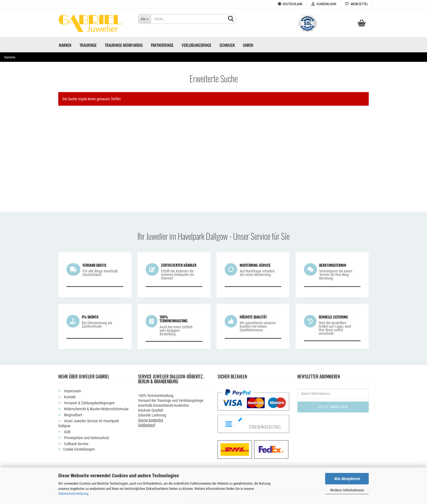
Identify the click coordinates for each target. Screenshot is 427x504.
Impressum (72, 391)
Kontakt (69, 397)
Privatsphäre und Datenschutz (86, 438)
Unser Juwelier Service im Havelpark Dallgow (89, 423)
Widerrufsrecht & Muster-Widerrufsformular (96, 409)
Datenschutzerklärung (73, 494)
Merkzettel (356, 4)
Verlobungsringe (196, 45)
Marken (65, 45)
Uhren (248, 45)
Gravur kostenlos (151, 420)
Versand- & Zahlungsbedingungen (89, 403)
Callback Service (76, 444)
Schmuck (227, 45)
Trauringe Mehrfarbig (124, 45)
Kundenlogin (324, 4)
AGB (67, 432)
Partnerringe (162, 45)
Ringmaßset (73, 415)
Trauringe (88, 45)
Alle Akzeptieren (347, 479)
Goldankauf (147, 425)
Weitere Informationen (347, 490)
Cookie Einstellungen (79, 449)
